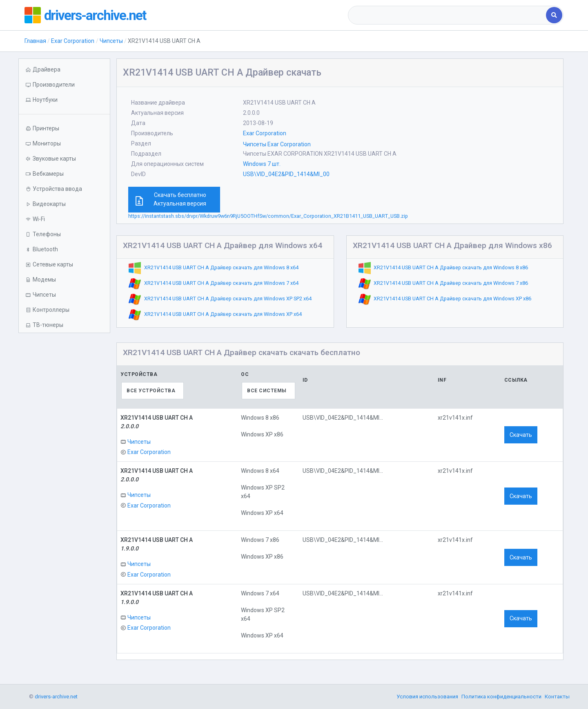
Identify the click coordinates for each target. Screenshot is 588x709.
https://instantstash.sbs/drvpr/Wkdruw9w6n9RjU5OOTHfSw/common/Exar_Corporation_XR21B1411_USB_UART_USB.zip (268, 216)
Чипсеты (111, 41)
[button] (64, 100)
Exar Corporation (73, 41)
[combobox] (448, 15)
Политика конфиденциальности (501, 697)
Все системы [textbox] (267, 391)
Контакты (557, 697)
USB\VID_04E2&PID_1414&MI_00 (286, 174)
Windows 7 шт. (262, 164)
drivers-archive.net (98, 15)
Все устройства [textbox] (151, 391)
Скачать (521, 435)
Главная (35, 41)
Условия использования (427, 697)
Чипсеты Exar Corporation (277, 144)
